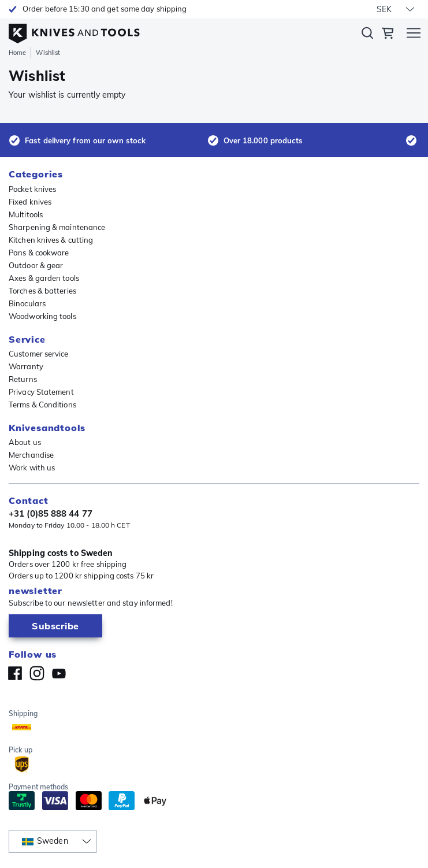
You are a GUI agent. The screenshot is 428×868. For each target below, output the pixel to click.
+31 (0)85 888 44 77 (51, 514)
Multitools (26, 214)
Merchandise (31, 455)
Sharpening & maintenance (57, 227)
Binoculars (27, 303)
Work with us (32, 468)
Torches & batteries (42, 291)
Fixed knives (30, 202)
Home (17, 53)
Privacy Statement (41, 392)
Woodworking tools (42, 316)
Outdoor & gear (36, 265)
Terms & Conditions (42, 405)
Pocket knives (32, 189)
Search (367, 35)
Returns (23, 379)
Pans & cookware (39, 253)
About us (25, 442)
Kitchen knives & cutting (51, 240)
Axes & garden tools (44, 278)
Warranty (26, 366)
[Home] (74, 31)
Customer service (39, 354)
